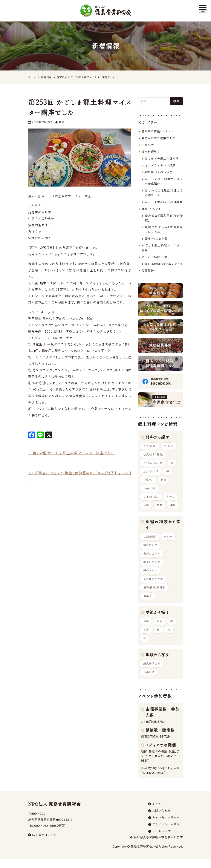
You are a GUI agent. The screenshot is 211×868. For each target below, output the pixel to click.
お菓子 (148, 603)
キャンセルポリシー (166, 826)
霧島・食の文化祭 (156, 241)
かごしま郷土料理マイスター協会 (162, 250)
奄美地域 (149, 680)
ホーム (157, 812)
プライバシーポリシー (167, 833)
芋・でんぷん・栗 (153, 467)
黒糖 (174, 510)
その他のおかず (153, 585)
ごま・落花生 (151, 502)
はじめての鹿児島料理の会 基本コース (164, 194)
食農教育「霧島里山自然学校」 (164, 220)
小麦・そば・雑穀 (153, 458)
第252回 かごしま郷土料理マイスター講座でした (71, 453)
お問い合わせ (161, 819)
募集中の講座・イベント (158, 131)
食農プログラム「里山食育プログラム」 (164, 232)
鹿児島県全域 (152, 671)
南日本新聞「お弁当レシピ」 (164, 267)
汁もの (168, 542)
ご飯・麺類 (150, 542)
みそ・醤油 (150, 449)
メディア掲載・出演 (155, 260)
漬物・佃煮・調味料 (154, 594)
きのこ (171, 502)
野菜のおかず (152, 568)
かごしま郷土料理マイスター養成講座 (164, 182)
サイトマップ (161, 840)
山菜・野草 (150, 493)
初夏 (146, 637)
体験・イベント (151, 210)
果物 (160, 510)
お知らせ (148, 145)
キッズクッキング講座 (160, 166)
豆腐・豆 (148, 484)
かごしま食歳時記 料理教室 (164, 204)
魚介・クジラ (151, 476)
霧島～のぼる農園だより (158, 138)
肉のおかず (151, 551)
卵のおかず (151, 577)
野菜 (164, 484)
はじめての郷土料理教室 (162, 159)
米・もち (169, 449)
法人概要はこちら (42, 843)
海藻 (146, 510)
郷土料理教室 (151, 152)
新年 (160, 628)
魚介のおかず (152, 559)
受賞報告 (148, 274)
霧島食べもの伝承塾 (159, 173)
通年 (146, 628)
